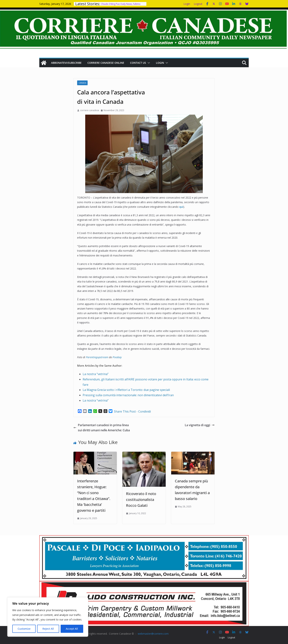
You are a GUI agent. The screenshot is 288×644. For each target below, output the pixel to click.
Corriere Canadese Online (106, 63)
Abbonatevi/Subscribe (66, 63)
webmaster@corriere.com (153, 634)
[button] (148, 63)
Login (187, 4)
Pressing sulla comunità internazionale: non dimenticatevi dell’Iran (128, 395)
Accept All (72, 629)
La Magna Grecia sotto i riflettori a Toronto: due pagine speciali (126, 390)
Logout (198, 4)
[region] (48, 617)
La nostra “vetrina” (96, 374)
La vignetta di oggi (200, 425)
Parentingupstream (97, 357)
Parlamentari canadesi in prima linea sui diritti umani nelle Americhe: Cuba (102, 428)
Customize (24, 629)
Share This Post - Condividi (132, 411)
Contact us (138, 63)
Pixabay (117, 357)
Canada (82, 83)
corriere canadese (90, 110)
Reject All (48, 629)
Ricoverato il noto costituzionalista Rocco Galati (141, 500)
